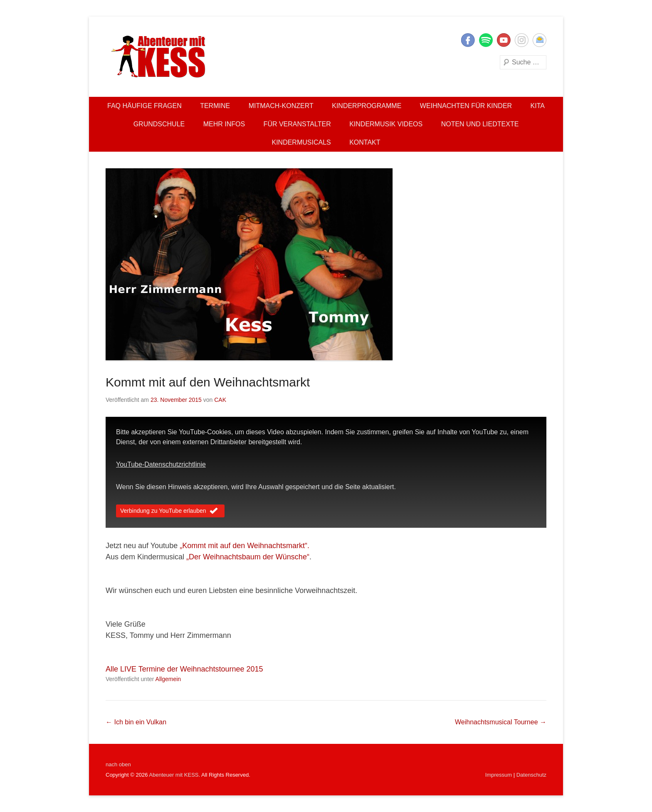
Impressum (499, 775)
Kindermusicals (301, 142)
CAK (220, 400)
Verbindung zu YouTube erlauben (170, 512)
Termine (215, 106)
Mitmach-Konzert (281, 106)
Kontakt (365, 142)
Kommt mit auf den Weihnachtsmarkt (208, 382)
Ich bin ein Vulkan (136, 722)
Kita (538, 106)
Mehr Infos (224, 124)
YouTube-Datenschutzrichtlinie (161, 464)
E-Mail (540, 40)
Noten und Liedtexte (480, 124)
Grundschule (159, 124)
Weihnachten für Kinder (466, 106)
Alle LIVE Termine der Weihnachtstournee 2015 (184, 669)
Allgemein (168, 679)
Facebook (468, 40)
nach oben (118, 764)
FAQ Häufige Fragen (144, 106)
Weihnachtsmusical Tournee (501, 722)
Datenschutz (531, 775)
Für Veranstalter (297, 124)
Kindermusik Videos (386, 124)
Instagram (522, 40)
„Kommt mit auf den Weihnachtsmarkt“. (244, 546)
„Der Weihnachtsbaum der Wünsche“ (248, 557)
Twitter (486, 40)
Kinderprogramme (367, 106)
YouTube (504, 40)
